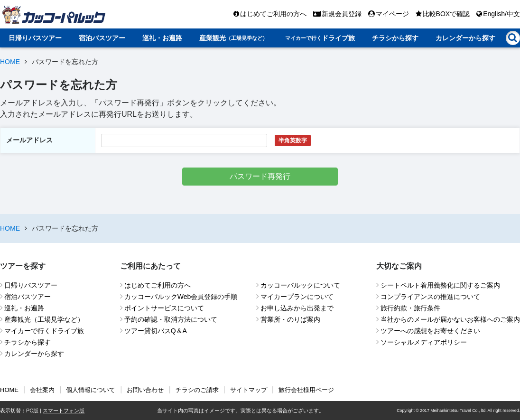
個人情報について (91, 390)
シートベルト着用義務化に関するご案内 (440, 285)
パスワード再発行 (260, 176)
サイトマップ (249, 390)
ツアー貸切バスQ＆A (156, 331)
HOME (10, 62)
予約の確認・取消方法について (171, 319)
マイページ (389, 14)
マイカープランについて (297, 297)
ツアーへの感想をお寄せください (430, 331)
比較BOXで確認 (443, 14)
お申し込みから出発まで (297, 308)
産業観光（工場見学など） (44, 319)
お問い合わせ (145, 390)
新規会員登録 (337, 14)
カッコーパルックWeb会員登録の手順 (181, 297)
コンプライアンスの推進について (430, 297)
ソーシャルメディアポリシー (424, 342)
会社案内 (42, 390)
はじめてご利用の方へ (270, 14)
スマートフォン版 (64, 411)
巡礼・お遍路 (162, 38)
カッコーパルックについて (300, 285)
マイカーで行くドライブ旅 (44, 331)
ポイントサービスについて (164, 308)
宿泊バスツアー (102, 38)
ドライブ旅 (320, 38)
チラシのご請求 (197, 390)
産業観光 (233, 38)
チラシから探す (395, 38)
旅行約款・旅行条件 (410, 308)
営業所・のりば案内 (290, 319)
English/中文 (498, 14)
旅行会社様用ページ (306, 390)
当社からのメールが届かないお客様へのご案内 (450, 319)
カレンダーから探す (465, 38)
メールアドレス (29, 140)
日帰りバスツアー (35, 38)
